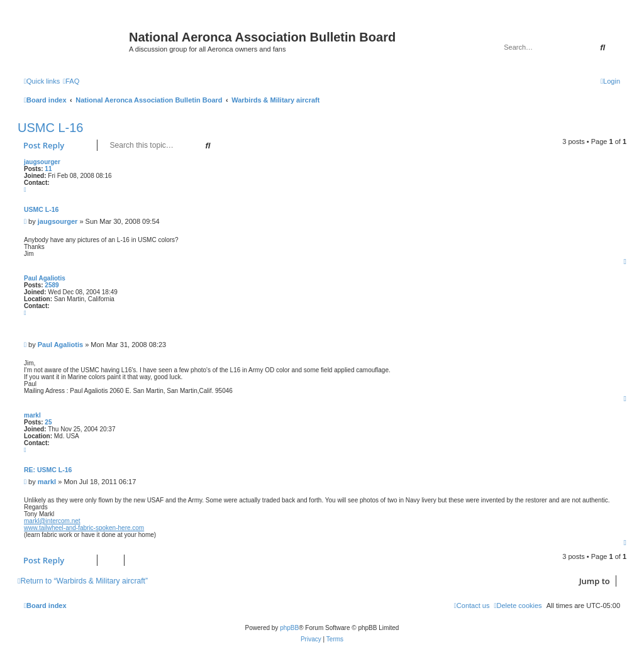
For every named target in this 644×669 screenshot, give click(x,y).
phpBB (289, 628)
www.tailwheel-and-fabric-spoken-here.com (84, 528)
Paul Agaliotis (45, 278)
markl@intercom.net (52, 521)
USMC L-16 (50, 128)
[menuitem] (71, 81)
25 (48, 422)
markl (32, 415)
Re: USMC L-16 (48, 470)
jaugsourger (42, 162)
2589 (52, 285)
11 (48, 169)
